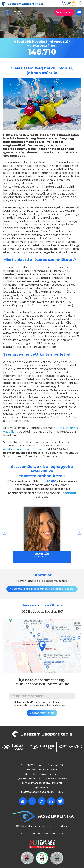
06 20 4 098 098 (57, 777)
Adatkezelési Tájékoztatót (51, 704)
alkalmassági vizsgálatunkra (20, 448)
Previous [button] (5, 530)
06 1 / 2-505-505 (48, 768)
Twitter (60, 800)
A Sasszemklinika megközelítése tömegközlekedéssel (42, 587)
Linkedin (51, 800)
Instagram (42, 800)
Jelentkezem (64, 12)
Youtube (23, 800)
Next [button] (79, 530)
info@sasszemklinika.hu (47, 781)
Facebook (68, 492)
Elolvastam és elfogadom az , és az (40, 702)
